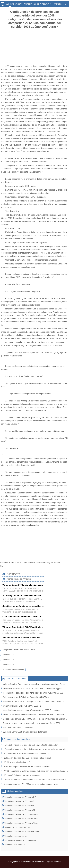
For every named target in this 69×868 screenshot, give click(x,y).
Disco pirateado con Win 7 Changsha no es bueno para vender (31, 784)
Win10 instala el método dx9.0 (17, 762)
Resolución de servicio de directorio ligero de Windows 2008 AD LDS (33, 693)
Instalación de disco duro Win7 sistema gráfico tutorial (27, 758)
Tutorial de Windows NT (15, 845)
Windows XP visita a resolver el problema (22, 775)
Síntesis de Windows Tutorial (17, 827)
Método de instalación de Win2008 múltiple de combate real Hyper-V (33, 689)
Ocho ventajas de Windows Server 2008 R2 (22, 706)
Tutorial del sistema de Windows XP (20, 797)
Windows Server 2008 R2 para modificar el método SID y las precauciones (33, 563)
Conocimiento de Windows (36, 4)
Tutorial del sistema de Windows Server (22, 832)
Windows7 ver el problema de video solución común (26, 754)
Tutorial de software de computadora (20, 840)
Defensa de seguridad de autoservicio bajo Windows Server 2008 (32, 723)
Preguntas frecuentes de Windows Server (16, 650)
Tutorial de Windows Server (14, 670)
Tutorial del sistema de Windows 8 (19, 806)
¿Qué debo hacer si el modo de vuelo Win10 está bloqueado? (31, 745)
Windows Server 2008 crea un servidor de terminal (25, 732)
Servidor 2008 (14, 574)
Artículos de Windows (16, 679)
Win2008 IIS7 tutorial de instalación (19, 728)
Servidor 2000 (8, 655)
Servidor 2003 (8, 660)
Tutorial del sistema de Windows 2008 (21, 819)
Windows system (13, 4)
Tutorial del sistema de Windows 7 (19, 801)
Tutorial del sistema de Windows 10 (20, 810)
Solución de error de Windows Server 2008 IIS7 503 (26, 697)
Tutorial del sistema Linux (15, 836)
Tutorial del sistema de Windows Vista (21, 823)
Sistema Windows (15, 791)
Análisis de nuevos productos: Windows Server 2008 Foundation (31, 710)
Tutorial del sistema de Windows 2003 (21, 814)
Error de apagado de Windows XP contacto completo (27, 767)
